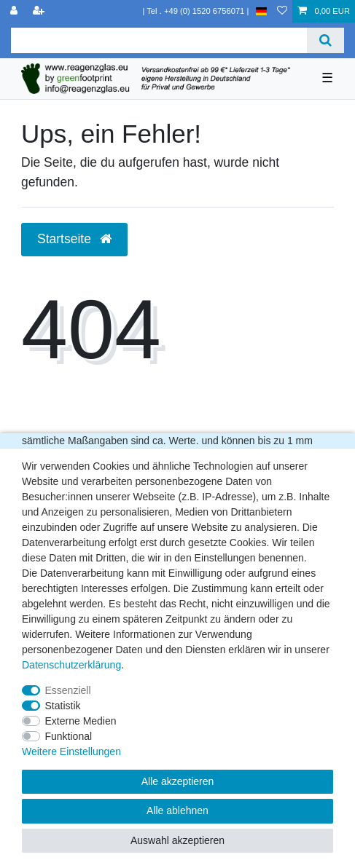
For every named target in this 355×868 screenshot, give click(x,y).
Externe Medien (81, 721)
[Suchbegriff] (159, 40)
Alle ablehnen (177, 810)
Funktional (69, 736)
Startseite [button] (74, 239)
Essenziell (68, 690)
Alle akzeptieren (178, 781)
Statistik (63, 706)
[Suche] (325, 40)
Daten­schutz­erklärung (71, 665)
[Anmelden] (15, 11)
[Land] (261, 11)
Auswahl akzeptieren (177, 840)
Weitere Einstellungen (71, 751)
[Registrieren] (40, 11)
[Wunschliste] (282, 11)
